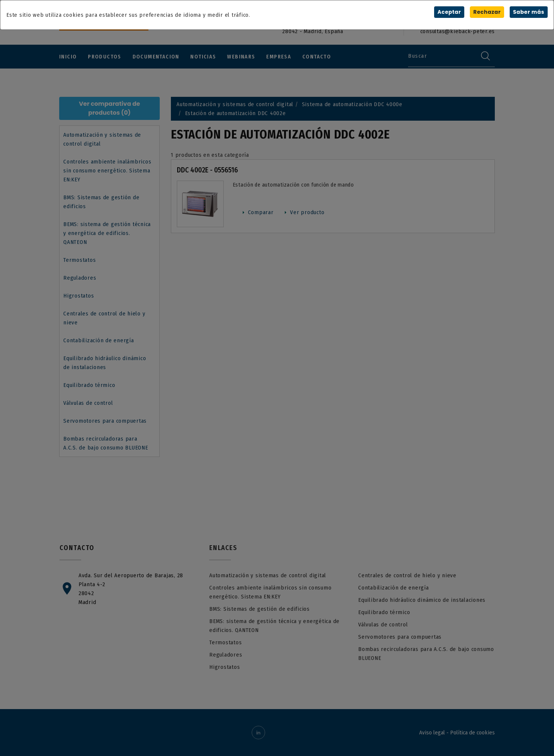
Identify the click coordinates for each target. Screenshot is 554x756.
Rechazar (487, 12)
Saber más (529, 12)
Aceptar (449, 12)
